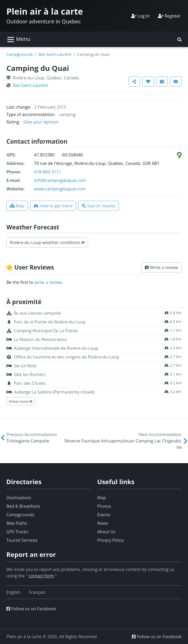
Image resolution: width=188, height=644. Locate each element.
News (103, 523)
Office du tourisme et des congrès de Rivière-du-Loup (66, 357)
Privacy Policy (111, 540)
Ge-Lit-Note (25, 366)
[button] (179, 40)
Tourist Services (22, 540)
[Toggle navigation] (18, 40)
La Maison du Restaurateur (41, 339)
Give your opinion (41, 122)
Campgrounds (20, 54)
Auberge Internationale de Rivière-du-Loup (56, 348)
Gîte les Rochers (30, 374)
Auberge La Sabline (54, 392)
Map (102, 498)
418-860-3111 (48, 172)
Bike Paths (17, 523)
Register (169, 16)
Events (104, 515)
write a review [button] (48, 282)
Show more (21, 401)
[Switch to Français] (37, 592)
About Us (106, 532)
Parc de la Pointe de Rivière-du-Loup (50, 322)
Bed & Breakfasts (23, 506)
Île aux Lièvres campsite (37, 313)
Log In (140, 16)
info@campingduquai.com (60, 180)
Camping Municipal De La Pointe (46, 331)
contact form (41, 576)
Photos (104, 506)
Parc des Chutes (30, 383)
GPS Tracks (17, 532)
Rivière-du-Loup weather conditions (47, 242)
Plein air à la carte (45, 11)
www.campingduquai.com (60, 189)
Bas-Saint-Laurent (55, 54)
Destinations (19, 498)
